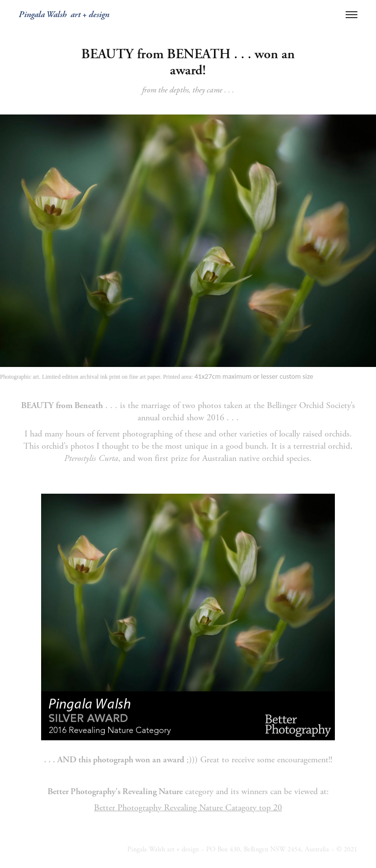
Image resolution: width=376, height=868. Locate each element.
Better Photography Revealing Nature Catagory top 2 (186, 808)
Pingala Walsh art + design (64, 14)
